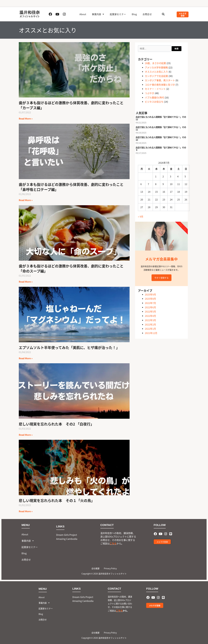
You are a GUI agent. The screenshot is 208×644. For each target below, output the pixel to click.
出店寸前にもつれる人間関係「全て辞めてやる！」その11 (161, 128)
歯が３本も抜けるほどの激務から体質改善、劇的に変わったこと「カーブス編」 (71, 105)
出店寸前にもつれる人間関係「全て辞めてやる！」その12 (161, 118)
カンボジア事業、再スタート (160, 80)
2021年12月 (151, 333)
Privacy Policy (110, 568)
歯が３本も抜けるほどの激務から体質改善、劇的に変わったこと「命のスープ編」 (71, 268)
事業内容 (98, 14)
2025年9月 (150, 294)
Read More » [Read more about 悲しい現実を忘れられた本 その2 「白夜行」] (26, 435)
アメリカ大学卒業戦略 (156, 67)
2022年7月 (150, 303)
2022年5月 (150, 311)
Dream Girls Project (67, 535)
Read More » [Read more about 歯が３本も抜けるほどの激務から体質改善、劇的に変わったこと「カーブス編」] (26, 118)
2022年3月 (150, 320)
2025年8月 (150, 299)
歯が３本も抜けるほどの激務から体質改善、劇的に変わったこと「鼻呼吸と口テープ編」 (71, 187)
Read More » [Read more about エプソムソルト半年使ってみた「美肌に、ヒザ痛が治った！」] (26, 358)
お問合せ (147, 14)
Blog (134, 14)
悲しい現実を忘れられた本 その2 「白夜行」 (56, 424)
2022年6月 (150, 307)
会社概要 (95, 568)
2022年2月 (150, 324)
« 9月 (141, 216)
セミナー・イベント (155, 89)
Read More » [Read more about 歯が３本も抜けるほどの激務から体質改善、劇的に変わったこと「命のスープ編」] (26, 282)
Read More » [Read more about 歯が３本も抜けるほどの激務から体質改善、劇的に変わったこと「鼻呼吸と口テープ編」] (26, 200)
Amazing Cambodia (67, 539)
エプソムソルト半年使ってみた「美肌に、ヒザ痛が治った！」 (69, 347)
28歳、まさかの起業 (155, 63)
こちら (113, 543)
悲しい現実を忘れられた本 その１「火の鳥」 (57, 500)
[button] (163, 14)
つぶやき (149, 93)
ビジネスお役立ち (154, 102)
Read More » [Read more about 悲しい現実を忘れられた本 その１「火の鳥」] (26, 511)
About (83, 14)
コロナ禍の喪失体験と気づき (160, 85)
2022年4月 (150, 316)
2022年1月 (150, 329)
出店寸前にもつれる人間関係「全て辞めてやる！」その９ (161, 149)
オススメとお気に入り (156, 72)
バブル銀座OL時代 (154, 97)
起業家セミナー (118, 14)
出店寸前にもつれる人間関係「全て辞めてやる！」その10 (161, 138)
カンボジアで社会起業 (156, 76)
